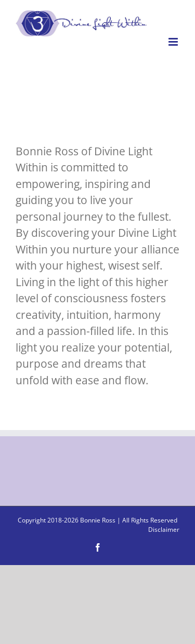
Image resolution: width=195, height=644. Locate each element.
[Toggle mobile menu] (174, 42)
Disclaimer (164, 529)
